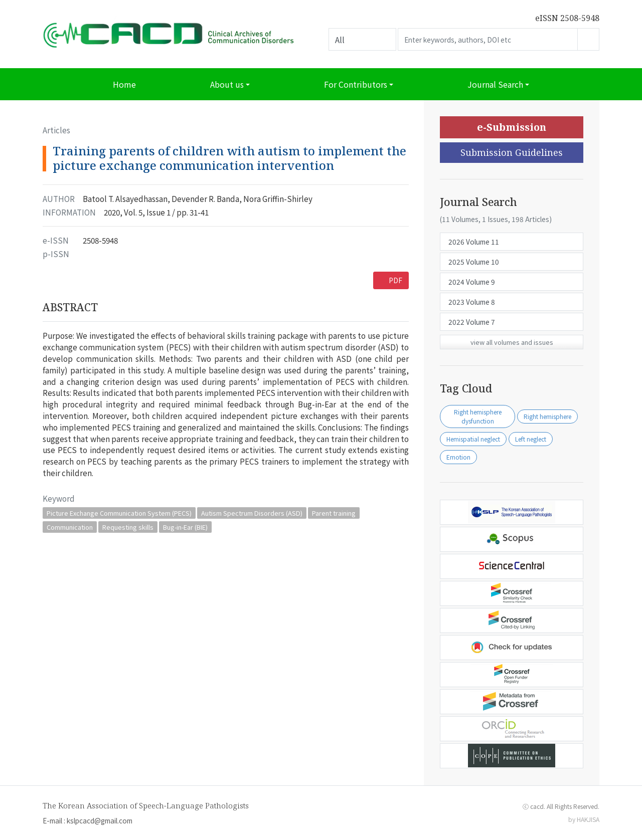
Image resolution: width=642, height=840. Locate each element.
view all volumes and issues (512, 342)
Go (588, 39)
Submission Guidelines (512, 152)
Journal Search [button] (495, 84)
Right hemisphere (547, 416)
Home (124, 84)
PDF (395, 280)
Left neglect (531, 439)
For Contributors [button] (356, 84)
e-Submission (512, 127)
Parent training (334, 513)
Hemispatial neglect (473, 439)
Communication (70, 527)
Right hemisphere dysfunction (478, 416)
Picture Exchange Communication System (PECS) (119, 513)
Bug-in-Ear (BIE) (185, 527)
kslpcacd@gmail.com (100, 820)
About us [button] (227, 84)
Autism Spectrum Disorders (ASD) (252, 513)
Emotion (458, 457)
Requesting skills (128, 527)
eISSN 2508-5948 (567, 18)
